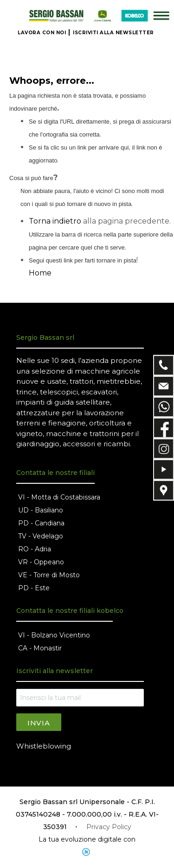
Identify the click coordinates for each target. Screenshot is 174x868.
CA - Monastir (40, 648)
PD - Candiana (41, 523)
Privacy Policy (109, 827)
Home (40, 273)
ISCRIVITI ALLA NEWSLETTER (113, 33)
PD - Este (34, 588)
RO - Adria (35, 549)
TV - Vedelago (41, 536)
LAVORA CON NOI (42, 33)
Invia (39, 723)
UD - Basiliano (41, 510)
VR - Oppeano (41, 562)
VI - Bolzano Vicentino (54, 635)
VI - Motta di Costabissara (59, 497)
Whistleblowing (44, 746)
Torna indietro (55, 221)
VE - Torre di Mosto (49, 575)
